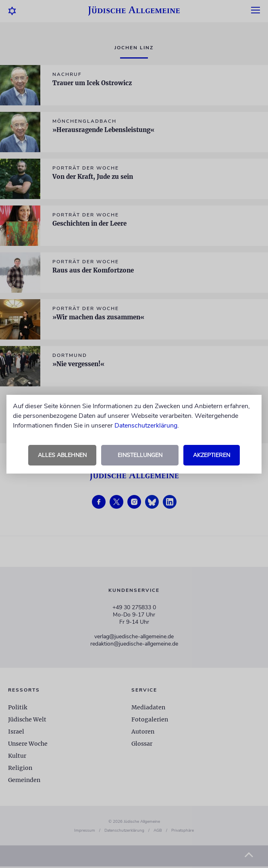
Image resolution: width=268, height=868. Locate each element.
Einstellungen (140, 455)
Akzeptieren (212, 455)
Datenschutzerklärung (146, 426)
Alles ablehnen (62, 455)
